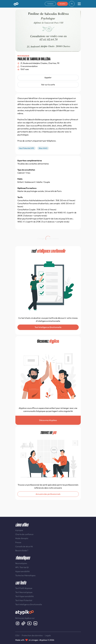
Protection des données (32, 635)
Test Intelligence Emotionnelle (29, 604)
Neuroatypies (21, 563)
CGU (17, 635)
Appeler (48, 77)
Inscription (62, 4)
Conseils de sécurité (24, 546)
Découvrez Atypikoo (48, 420)
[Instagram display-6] (18, 623)
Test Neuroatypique (24, 592)
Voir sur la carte (48, 85)
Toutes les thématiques (25, 575)
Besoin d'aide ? (22, 550)
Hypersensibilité (22, 571)
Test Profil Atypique (24, 588)
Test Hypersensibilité (25, 596)
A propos (19, 530)
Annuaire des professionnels (48, 494)
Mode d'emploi (22, 538)
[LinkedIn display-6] (35, 623)
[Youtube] (30, 623)
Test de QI (24, 567)
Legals (48, 635)
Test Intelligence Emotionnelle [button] (48, 327)
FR (72, 4)
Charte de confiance (24, 534)
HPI (17, 567)
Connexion (50, 4)
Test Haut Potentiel (24, 600)
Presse (18, 542)
